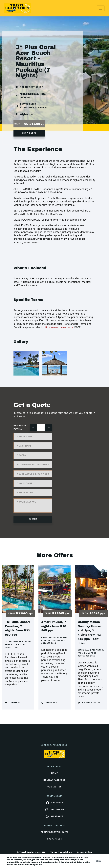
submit (33, 519)
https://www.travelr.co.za (58, 327)
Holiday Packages (54, 780)
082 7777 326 (54, 839)
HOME (54, 773)
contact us (54, 787)
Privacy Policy (84, 852)
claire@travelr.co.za (55, 832)
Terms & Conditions (61, 852)
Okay (98, 861)
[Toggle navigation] (101, 8)
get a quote (29, 133)
